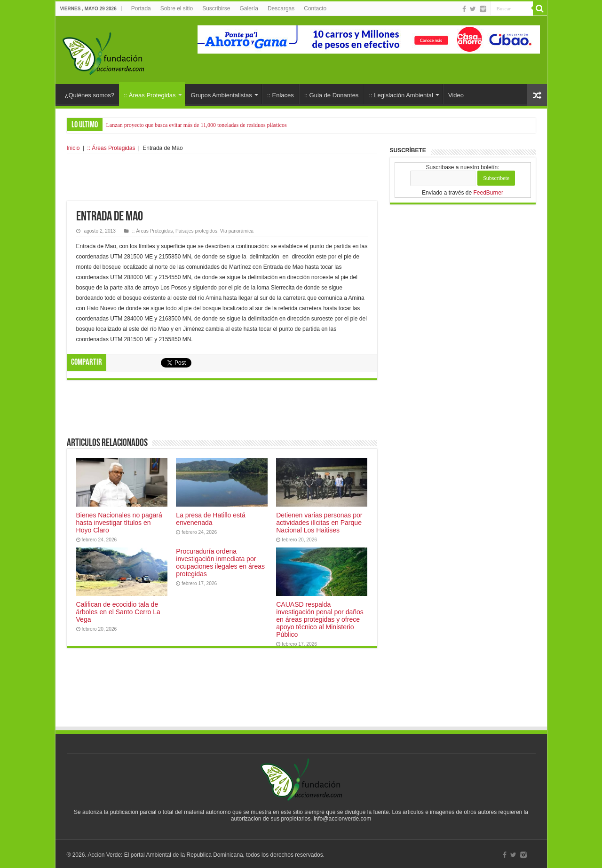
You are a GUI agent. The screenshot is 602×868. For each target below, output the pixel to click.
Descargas (281, 8)
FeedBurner (488, 193)
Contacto (315, 8)
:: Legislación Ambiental (401, 95)
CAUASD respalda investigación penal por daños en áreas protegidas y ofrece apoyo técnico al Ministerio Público (320, 619)
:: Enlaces (281, 95)
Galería (249, 8)
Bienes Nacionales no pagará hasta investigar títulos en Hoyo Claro (119, 523)
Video (456, 95)
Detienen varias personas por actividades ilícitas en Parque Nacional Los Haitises (319, 523)
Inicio (73, 148)
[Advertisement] (222, 178)
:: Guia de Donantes (332, 95)
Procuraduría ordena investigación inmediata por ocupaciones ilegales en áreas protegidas (220, 563)
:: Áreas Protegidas (150, 95)
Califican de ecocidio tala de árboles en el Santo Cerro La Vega (118, 612)
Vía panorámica (237, 231)
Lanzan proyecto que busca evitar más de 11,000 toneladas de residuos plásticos (197, 125)
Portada (141, 8)
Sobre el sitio (177, 8)
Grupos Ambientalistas (222, 95)
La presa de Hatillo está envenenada (210, 519)
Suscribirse (216, 8)
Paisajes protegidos (196, 231)
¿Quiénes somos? (90, 95)
